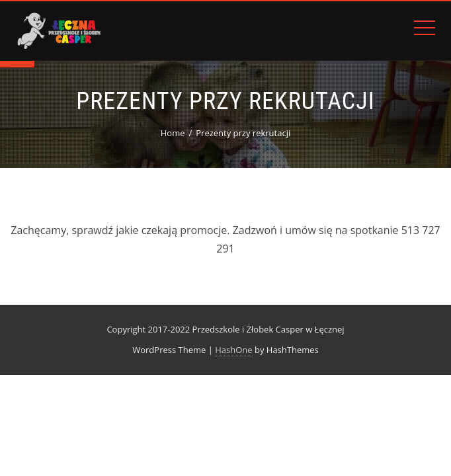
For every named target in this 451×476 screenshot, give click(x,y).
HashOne (233, 350)
